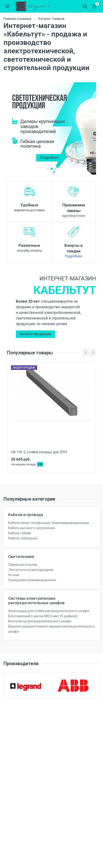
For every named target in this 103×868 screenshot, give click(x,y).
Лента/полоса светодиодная (31, 570)
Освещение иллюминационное (32, 580)
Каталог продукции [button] (36, 334)
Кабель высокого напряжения (32, 528)
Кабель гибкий (20, 533)
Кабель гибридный (23, 538)
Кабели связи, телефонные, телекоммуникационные (49, 523)
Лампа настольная (23, 565)
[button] (48, 169)
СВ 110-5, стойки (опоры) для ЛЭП (39, 452)
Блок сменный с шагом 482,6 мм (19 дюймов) (43, 616)
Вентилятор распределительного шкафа (40, 621)
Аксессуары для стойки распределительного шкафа (49, 611)
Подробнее (74, 256)
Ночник (14, 575)
